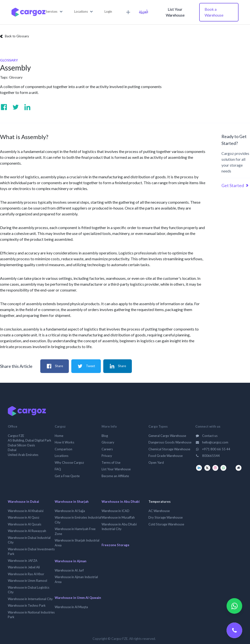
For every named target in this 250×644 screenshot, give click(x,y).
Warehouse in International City (30, 599)
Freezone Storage (115, 545)
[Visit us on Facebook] (4, 107)
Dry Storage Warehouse (166, 517)
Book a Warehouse (214, 12)
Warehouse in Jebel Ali (24, 567)
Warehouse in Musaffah (118, 517)
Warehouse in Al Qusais (25, 524)
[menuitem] (127, 12)
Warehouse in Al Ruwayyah (27, 531)
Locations (62, 456)
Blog (105, 436)
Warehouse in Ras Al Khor (26, 574)
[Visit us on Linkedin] (27, 107)
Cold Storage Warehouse (166, 524)
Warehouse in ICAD (115, 511)
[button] (54, 12)
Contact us (206, 436)
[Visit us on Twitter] (16, 107)
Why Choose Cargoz (69, 463)
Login (108, 11)
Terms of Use (111, 463)
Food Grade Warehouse (166, 456)
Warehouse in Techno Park (27, 605)
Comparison (63, 449)
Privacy (107, 456)
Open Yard (156, 463)
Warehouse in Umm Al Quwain (78, 598)
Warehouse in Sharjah (72, 502)
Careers (107, 449)
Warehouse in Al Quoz (24, 517)
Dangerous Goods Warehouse (170, 442)
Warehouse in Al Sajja (70, 511)
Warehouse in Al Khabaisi (26, 511)
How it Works (64, 442)
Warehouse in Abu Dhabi (121, 502)
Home (59, 436)
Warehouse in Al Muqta (71, 607)
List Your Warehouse (175, 12)
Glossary (16, 77)
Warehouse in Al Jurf (69, 570)
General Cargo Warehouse (167, 436)
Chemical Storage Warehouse (169, 449)
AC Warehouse (159, 511)
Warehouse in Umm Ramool (27, 581)
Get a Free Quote (67, 476)
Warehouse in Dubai (23, 502)
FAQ (58, 469)
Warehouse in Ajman (71, 561)
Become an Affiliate (115, 476)
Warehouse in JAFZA (23, 561)
